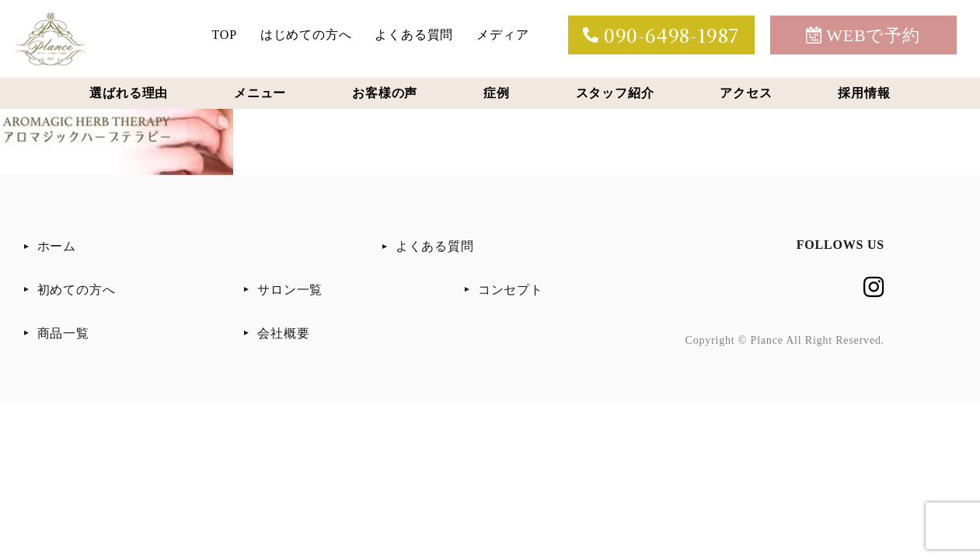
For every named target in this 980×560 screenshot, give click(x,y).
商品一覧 (63, 333)
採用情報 (864, 93)
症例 (497, 93)
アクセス (746, 93)
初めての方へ (77, 290)
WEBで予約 (863, 35)
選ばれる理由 (129, 93)
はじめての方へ (306, 35)
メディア (502, 35)
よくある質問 (414, 35)
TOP (225, 35)
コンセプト (511, 290)
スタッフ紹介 (615, 93)
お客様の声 (385, 93)
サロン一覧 (290, 290)
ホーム (57, 246)
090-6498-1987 (661, 35)
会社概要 (283, 333)
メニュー (260, 93)
